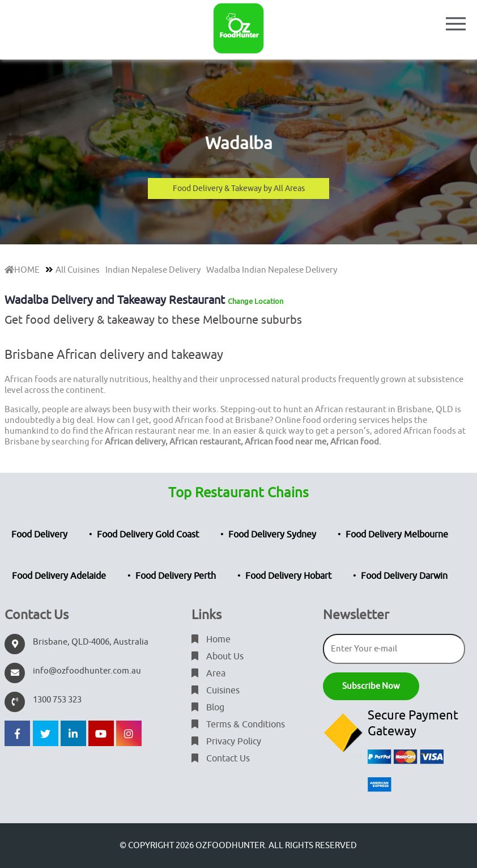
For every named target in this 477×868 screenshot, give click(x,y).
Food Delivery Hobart (288, 576)
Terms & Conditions (238, 725)
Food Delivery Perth (176, 576)
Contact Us (221, 759)
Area (208, 674)
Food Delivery (39, 535)
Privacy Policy (226, 742)
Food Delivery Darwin (404, 576)
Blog (208, 708)
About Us (218, 657)
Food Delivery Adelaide (59, 576)
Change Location (255, 301)
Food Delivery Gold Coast (148, 535)
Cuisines (216, 691)
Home (211, 640)
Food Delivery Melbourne (397, 535)
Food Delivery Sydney (272, 535)
